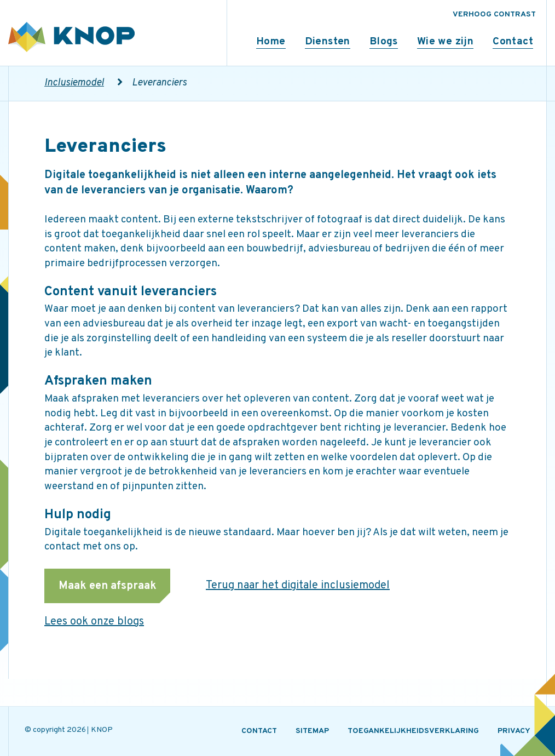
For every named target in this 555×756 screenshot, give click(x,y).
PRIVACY (514, 731)
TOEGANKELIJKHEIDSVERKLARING (413, 731)
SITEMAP (312, 731)
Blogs (384, 42)
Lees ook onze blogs (94, 622)
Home (271, 42)
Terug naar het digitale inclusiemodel (298, 586)
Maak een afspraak (108, 586)
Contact (513, 42)
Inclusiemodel (74, 83)
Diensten (328, 42)
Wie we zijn (445, 42)
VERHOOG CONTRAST (494, 15)
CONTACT (259, 731)
